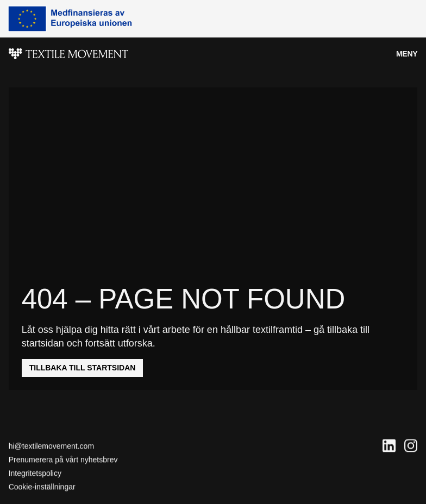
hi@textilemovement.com (51, 446)
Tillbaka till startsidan (83, 368)
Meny (407, 54)
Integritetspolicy (35, 474)
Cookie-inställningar (42, 487)
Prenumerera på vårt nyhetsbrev (63, 460)
